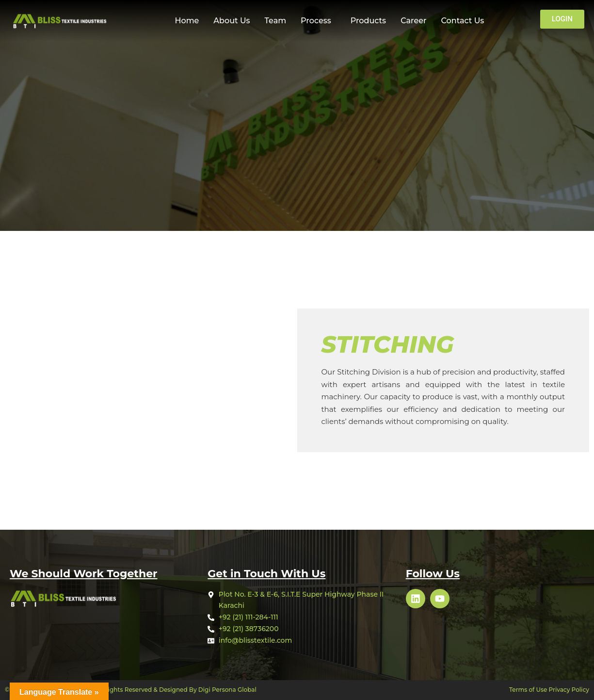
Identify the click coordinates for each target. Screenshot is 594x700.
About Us (232, 21)
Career (413, 21)
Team (276, 21)
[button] (318, 21)
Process (316, 21)
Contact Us (463, 21)
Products (368, 21)
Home (187, 21)
